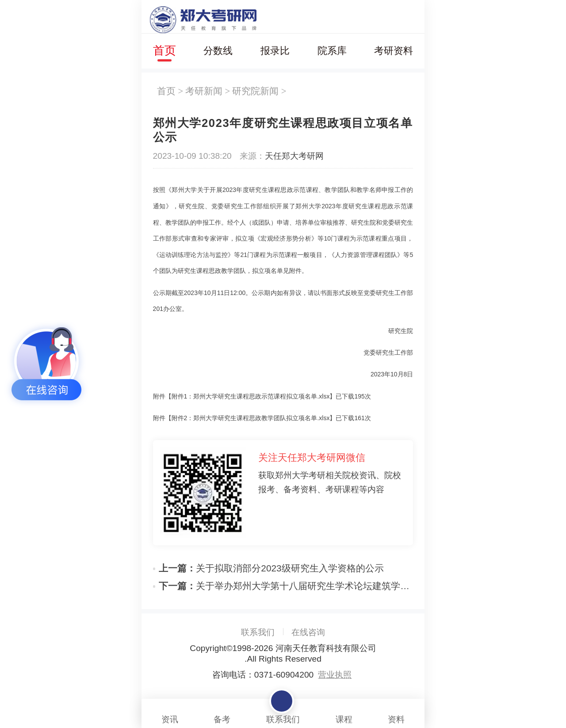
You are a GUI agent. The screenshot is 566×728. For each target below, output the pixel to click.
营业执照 (335, 675)
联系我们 (258, 632)
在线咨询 (308, 632)
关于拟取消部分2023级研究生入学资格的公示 (271, 568)
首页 (164, 50)
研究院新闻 (255, 91)
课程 (344, 712)
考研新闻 (204, 91)
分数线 (218, 51)
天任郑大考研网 (294, 156)
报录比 (275, 51)
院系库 (332, 51)
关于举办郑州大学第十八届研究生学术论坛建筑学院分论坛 (286, 586)
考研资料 (394, 51)
